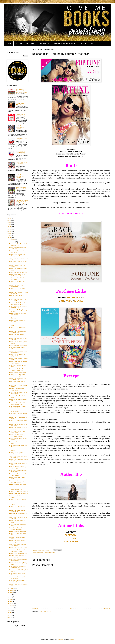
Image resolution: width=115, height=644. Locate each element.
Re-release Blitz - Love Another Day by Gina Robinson (18, 514)
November (12, 242)
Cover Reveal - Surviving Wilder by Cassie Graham (18, 581)
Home (71, 609)
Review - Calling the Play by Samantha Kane (22, 188)
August (12, 593)
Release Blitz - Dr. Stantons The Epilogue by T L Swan (17, 355)
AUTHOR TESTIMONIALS (37, 43)
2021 (10, 229)
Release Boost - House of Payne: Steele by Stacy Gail (21, 103)
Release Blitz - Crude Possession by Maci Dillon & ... (18, 245)
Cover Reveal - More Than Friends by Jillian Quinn (18, 457)
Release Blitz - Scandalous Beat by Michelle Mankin (18, 393)
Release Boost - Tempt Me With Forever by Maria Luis (17, 404)
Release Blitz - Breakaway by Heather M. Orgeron (17, 482)
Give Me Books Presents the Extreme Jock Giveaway (22, 127)
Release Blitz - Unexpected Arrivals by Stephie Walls (18, 352)
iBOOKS (79, 301)
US (69, 298)
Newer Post (35, 609)
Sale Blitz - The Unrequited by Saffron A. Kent (17, 389)
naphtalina (60, 639)
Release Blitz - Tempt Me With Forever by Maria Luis (17, 489)
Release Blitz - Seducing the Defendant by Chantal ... (16, 435)
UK (74, 298)
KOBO (69, 301)
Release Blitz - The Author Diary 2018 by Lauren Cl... (17, 255)
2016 (10, 611)
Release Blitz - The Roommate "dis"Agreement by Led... (17, 375)
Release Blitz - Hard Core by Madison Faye (16, 286)
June (11, 597)
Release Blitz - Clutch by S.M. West (18, 554)
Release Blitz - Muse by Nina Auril (18, 372)
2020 (10, 231)
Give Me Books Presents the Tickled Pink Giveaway (22, 164)
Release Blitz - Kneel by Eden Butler (18, 272)
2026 (10, 218)
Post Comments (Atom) (45, 611)
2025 (10, 220)
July (11, 595)
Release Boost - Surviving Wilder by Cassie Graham (18, 362)
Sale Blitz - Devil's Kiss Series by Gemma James (18, 556)
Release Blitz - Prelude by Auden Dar (19, 492)
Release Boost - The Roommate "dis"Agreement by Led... (17, 304)
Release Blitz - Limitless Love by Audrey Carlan (17, 432)
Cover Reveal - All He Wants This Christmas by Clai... (18, 567)
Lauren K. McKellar (45, 553)
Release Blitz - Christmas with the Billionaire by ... (18, 252)
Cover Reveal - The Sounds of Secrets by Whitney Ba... (17, 369)
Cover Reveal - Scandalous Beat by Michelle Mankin (18, 560)
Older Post (107, 609)
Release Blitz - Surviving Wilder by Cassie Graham (18, 475)
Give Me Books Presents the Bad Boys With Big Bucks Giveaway (22, 202)
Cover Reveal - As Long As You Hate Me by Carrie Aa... (18, 411)
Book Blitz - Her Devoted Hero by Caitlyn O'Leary (18, 467)
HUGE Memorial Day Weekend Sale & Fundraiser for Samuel (21, 91)
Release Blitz (52, 553)
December (12, 240)
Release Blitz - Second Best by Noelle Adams (17, 321)
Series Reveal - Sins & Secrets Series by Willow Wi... (17, 529)
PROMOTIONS (88, 43)
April (11, 601)
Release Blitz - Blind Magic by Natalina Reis (17, 335)
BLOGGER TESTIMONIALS (65, 43)
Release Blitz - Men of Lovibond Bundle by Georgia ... (17, 541)
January (12, 608)
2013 (10, 617)
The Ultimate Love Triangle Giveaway (20, 152)
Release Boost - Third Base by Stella (19, 494)
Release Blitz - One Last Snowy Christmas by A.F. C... (17, 275)
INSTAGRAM (71, 541)
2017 (10, 238)
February (12, 606)
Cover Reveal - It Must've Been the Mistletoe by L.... (18, 446)
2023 (10, 225)
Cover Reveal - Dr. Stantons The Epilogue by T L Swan (17, 551)
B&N (61, 301)
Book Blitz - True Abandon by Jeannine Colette (17, 296)
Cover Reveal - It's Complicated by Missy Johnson (18, 471)
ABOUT (19, 43)
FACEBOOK (71, 535)
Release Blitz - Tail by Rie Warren (18, 531)
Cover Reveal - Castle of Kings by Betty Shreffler (18, 545)
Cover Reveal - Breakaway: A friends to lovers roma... (18, 578)
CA (79, 298)
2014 (10, 615)
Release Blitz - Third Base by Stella (18, 548)
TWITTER (71, 538)
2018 (10, 236)
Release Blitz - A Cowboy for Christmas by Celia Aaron (16, 453)
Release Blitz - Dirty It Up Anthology (18, 345)
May (11, 599)
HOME (9, 43)
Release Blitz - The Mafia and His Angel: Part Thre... (18, 332)
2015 (10, 613)
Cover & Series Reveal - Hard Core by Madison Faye (18, 307)
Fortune (38, 553)
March (11, 604)
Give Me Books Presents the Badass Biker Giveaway (22, 176)
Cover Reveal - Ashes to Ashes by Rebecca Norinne (18, 407)
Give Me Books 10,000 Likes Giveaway (21, 139)
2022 (10, 227)
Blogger (72, 639)
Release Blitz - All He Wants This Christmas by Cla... (18, 379)
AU (84, 298)
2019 (10, 233)
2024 (10, 223)
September (13, 590)
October (12, 588)
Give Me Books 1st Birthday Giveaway (20, 115)
